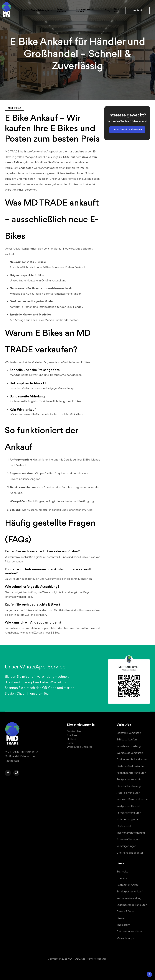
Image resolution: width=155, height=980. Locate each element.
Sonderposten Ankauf (130, 892)
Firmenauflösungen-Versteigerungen (129, 843)
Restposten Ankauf (128, 885)
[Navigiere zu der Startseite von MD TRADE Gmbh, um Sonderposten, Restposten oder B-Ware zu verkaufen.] (12, 734)
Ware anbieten (62, 10)
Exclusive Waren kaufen (86, 10)
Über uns (117, 10)
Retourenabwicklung (129, 898)
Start (24, 11)
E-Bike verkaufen (127, 740)
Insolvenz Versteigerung (131, 833)
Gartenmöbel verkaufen (131, 766)
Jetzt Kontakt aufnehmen (127, 130)
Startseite (122, 872)
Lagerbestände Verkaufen (132, 905)
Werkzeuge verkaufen (130, 753)
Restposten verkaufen (130, 780)
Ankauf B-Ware (126, 912)
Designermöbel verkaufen (132, 760)
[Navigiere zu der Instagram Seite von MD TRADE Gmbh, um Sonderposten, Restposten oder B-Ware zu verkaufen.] (16, 773)
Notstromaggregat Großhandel (128, 823)
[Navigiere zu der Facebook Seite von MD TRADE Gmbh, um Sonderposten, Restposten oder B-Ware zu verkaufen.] (8, 773)
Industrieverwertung (129, 746)
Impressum (123, 925)
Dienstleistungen (41, 11)
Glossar (121, 918)
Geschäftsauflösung (129, 786)
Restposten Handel (128, 806)
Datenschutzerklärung (130, 932)
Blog (107, 11)
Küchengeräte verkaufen (131, 773)
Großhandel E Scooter (130, 853)
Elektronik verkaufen (129, 733)
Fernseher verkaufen (129, 813)
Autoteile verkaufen (128, 793)
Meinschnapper (126, 938)
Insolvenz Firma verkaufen (132, 800)
